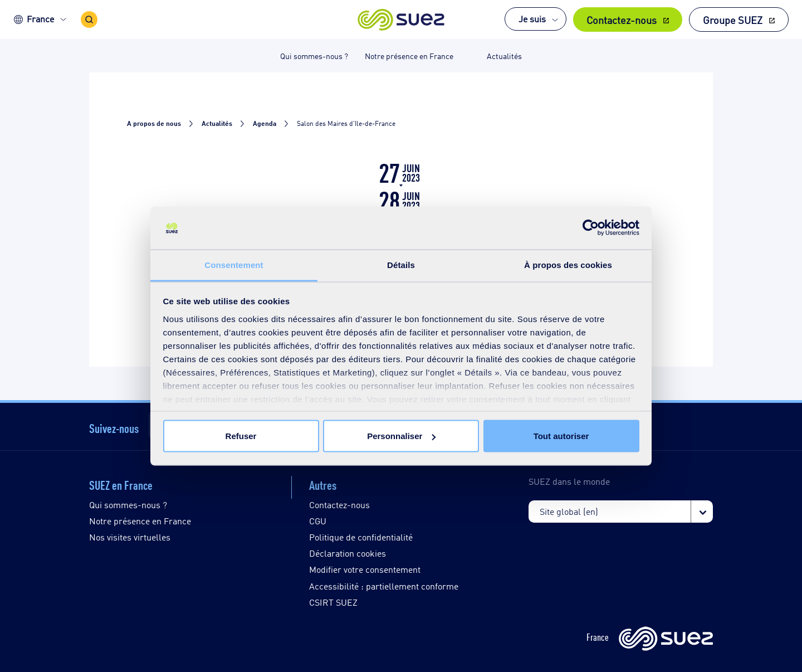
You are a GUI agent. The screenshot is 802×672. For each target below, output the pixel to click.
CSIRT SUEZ (333, 602)
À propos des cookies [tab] (568, 264)
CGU (318, 521)
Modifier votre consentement (365, 569)
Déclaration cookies (348, 553)
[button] (401, 20)
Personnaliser (401, 436)
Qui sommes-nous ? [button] (314, 55)
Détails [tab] (401, 264)
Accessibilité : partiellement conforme (384, 586)
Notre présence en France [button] (409, 55)
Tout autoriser (561, 436)
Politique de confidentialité (361, 537)
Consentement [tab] (234, 264)
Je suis (532, 19)
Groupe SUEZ (733, 20)
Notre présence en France (140, 521)
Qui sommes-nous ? (128, 505)
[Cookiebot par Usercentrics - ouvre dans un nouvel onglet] (591, 228)
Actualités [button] (504, 55)
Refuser (241, 436)
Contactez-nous (622, 20)
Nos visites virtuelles (130, 537)
